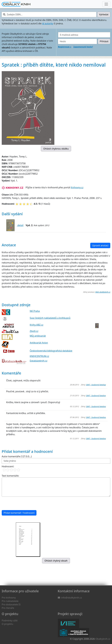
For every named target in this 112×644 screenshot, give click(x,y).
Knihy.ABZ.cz (37, 325)
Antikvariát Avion (39, 343)
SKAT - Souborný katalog (96, 385)
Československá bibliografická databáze (51, 351)
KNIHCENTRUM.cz (39, 356)
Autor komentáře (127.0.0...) (17, 456)
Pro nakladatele (10, 601)
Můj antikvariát (38, 336)
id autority (48, 23)
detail (20, 225)
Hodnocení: (8, 466)
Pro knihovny (9, 598)
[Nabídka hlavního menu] (106, 4)
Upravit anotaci (100, 245)
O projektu (7, 624)
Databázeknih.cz (39, 361)
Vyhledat (104, 14)
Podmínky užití (10, 621)
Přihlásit (104, 41)
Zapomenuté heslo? (83, 47)
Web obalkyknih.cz (103, 292)
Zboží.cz (34, 331)
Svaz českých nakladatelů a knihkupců (50, 318)
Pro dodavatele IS (11, 604)
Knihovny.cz (77, 187)
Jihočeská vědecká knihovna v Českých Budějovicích (73, 633)
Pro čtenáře (8, 608)
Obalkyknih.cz (103, 639)
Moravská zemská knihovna (68, 623)
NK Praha (35, 311)
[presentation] (23, 503)
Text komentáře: (10, 476)
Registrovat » (65, 47)
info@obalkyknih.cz (72, 598)
